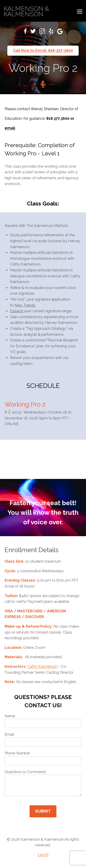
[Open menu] (80, 11)
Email (43, 739)
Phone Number (43, 758)
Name (43, 721)
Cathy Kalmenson (42, 667)
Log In (43, 855)
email (10, 128)
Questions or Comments (43, 783)
